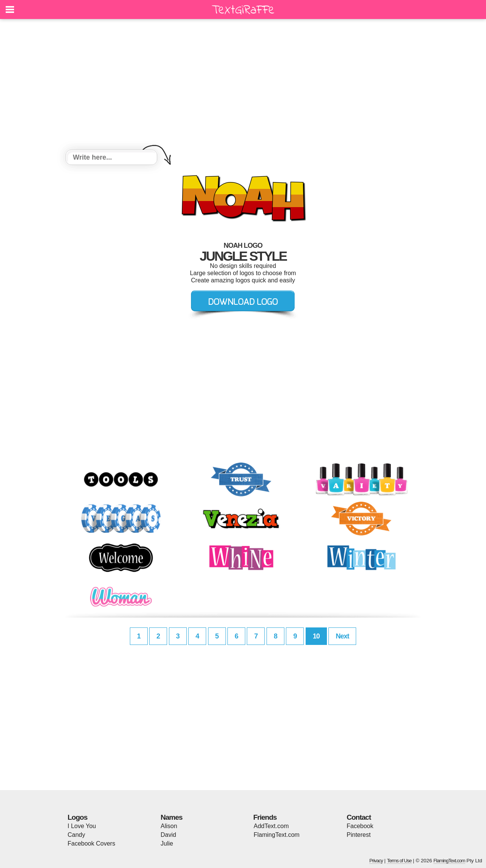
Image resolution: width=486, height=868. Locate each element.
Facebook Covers (91, 843)
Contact (359, 817)
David (168, 835)
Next (342, 636)
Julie (167, 843)
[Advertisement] (243, 86)
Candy (76, 835)
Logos (77, 817)
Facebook (360, 826)
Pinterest (359, 835)
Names (171, 817)
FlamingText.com (277, 835)
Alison (169, 826)
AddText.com (271, 826)
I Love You (82, 826)
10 (316, 636)
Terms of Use (399, 861)
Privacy (376, 861)
